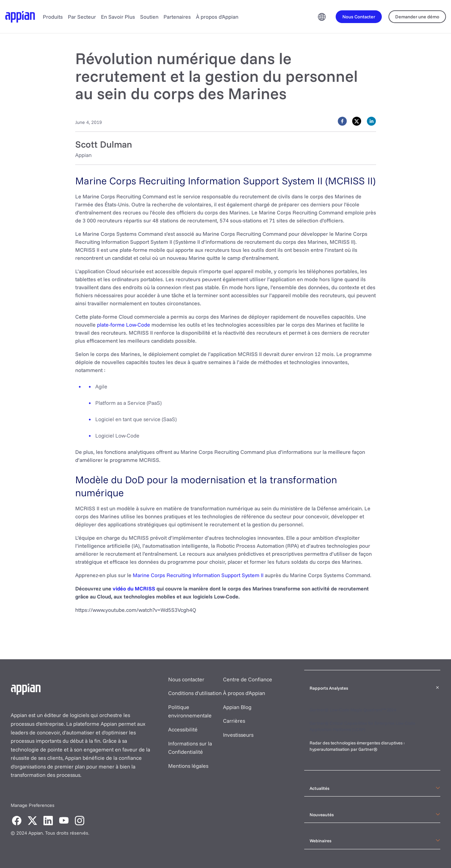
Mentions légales (188, 766)
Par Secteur (82, 17)
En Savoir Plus (118, 17)
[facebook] (342, 121)
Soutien (149, 17)
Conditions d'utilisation (195, 693)
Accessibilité (183, 729)
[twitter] (357, 121)
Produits (53, 17)
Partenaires (177, 17)
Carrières (234, 721)
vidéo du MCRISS (134, 588)
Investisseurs (238, 735)
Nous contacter (186, 679)
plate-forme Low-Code (124, 325)
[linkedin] (371, 121)
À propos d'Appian (217, 17)
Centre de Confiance (248, 679)
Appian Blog (237, 707)
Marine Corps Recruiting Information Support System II (198, 575)
